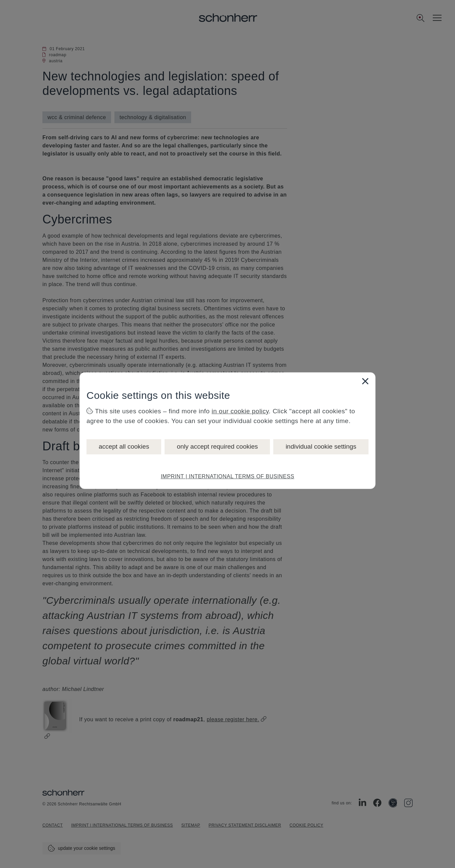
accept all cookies (124, 446)
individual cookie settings (321, 446)
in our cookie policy (240, 411)
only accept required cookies (217, 446)
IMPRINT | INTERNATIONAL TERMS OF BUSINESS (228, 476)
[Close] (365, 381)
